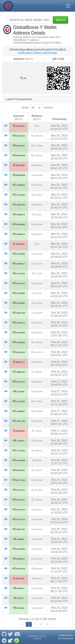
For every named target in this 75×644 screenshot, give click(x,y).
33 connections (66, 638)
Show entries (37, 108)
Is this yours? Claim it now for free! (37, 52)
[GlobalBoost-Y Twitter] (10, 634)
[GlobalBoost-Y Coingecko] (17, 640)
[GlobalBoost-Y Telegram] (4, 640)
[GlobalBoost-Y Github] (4, 634)
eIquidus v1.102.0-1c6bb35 (37, 637)
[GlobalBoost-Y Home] (8, 6)
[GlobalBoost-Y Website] (10, 640)
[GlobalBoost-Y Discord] (17, 634)
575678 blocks (66, 635)
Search (60, 20)
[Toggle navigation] (68, 6)
